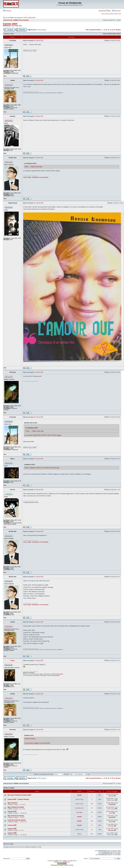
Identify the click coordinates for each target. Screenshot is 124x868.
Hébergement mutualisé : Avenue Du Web (62, 865)
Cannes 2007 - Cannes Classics (18, 799)
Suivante (118, 30)
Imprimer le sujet (9, 34)
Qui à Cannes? (13, 803)
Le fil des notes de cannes (17, 820)
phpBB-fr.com (66, 862)
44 (21, 813)
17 (21, 835)
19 (25, 835)
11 (104, 30)
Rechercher (116, 11)
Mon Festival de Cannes (16, 807)
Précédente (97, 30)
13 (108, 30)
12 (106, 30)
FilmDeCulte (102, 11)
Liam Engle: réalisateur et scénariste (36, 177)
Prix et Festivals (24, 20)
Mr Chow (111, 826)
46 (25, 813)
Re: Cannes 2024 (39, 41)
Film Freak (15, 26)
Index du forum (8, 20)
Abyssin (111, 796)
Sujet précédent (107, 34)
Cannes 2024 (10, 24)
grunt (111, 813)
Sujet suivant (117, 34)
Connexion (7, 11)
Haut (5, 76)
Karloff (79, 795)
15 (112, 30)
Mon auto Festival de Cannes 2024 (19, 795)
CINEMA (16, 20)
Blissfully (111, 830)
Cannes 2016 (12, 811)
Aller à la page (90, 30)
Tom (20, 26)
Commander (59, 674)
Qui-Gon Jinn (79, 808)
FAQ (108, 11)
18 (23, 835)
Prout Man (79, 812)
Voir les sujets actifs (30, 17)
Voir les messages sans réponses (13, 17)
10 (24, 804)
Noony (111, 822)
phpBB (56, 861)
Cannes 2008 (12, 829)
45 (23, 813)
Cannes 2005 (12, 825)
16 (114, 30)
